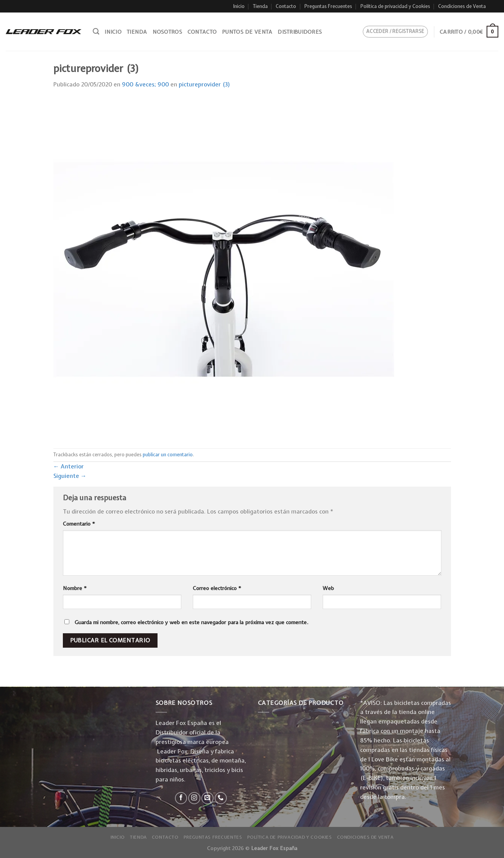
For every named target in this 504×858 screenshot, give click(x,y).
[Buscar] (96, 31)
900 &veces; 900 (145, 84)
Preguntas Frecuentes (328, 6)
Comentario (79, 524)
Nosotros (167, 32)
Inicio (239, 6)
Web (328, 588)
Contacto (286, 6)
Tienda (260, 6)
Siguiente (70, 476)
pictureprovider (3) (204, 84)
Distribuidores (300, 32)
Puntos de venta (247, 32)
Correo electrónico (217, 588)
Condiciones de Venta (462, 6)
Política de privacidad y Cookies (395, 6)
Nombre (75, 588)
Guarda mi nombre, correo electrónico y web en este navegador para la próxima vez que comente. (191, 622)
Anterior (69, 466)
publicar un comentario (168, 455)
